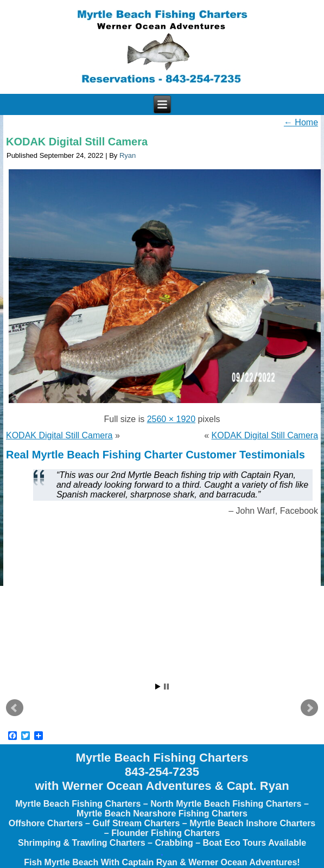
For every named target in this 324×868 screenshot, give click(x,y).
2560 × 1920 (171, 419)
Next (309, 708)
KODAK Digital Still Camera (77, 142)
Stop (166, 687)
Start (158, 687)
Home (301, 122)
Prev (15, 708)
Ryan (128, 155)
